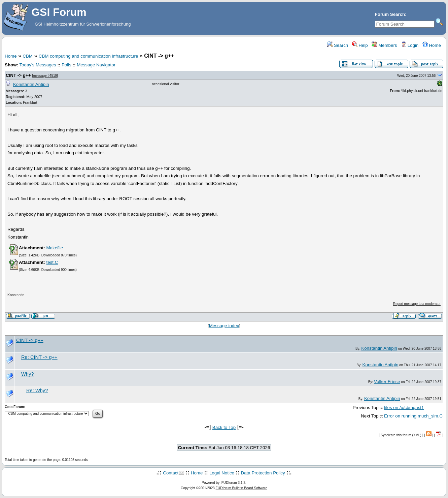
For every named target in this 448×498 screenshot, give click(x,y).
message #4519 (45, 76)
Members (384, 45)
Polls (66, 65)
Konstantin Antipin (31, 84)
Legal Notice (222, 473)
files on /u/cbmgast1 (404, 408)
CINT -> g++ (18, 75)
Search (338, 45)
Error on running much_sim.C (413, 416)
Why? (27, 374)
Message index (224, 326)
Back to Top (224, 427)
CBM (28, 56)
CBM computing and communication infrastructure (89, 56)
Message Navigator (96, 65)
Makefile (55, 248)
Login (410, 45)
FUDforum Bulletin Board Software (242, 488)
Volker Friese (387, 382)
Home (432, 45)
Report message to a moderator (417, 304)
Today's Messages (38, 65)
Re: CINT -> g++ (39, 357)
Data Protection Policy (263, 473)
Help (360, 45)
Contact (171, 473)
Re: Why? (37, 391)
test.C (52, 262)
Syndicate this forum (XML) (401, 435)
